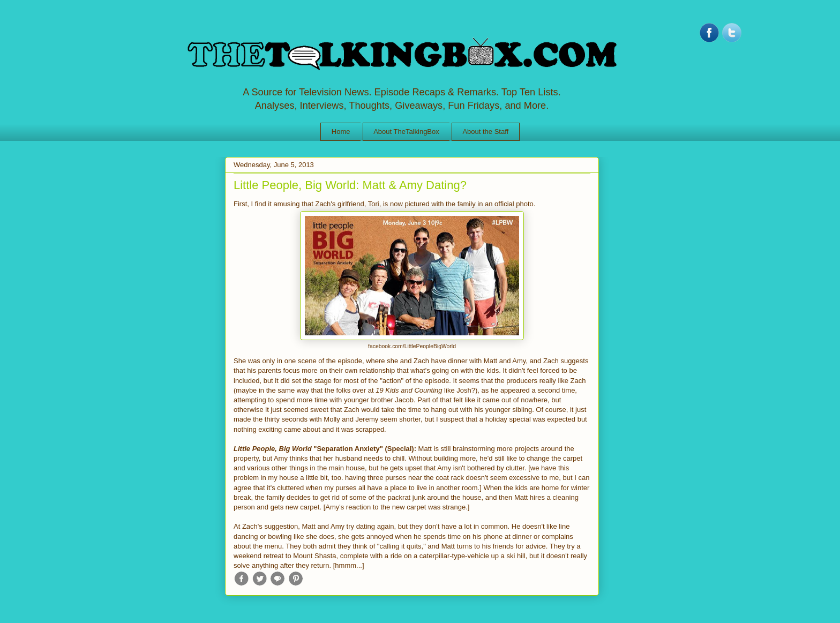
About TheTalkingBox (406, 132)
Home (341, 132)
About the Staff (485, 132)
